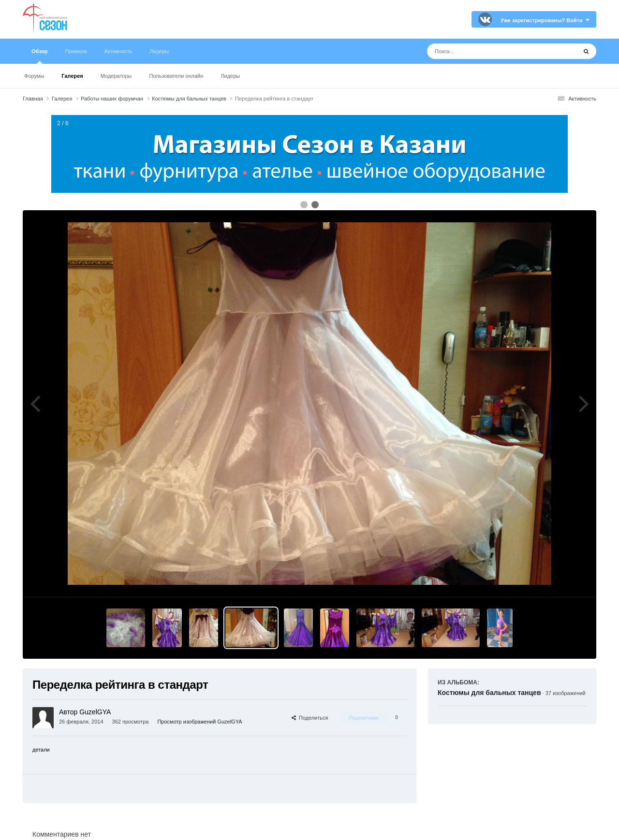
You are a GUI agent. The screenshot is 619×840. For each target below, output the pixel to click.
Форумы (34, 76)
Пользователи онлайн (177, 76)
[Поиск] (484, 51)
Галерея (72, 76)
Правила (76, 51)
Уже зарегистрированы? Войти (545, 20)
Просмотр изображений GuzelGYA (199, 722)
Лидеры (230, 76)
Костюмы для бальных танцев (489, 693)
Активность (118, 51)
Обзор (40, 56)
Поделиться (310, 718)
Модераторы (116, 76)
